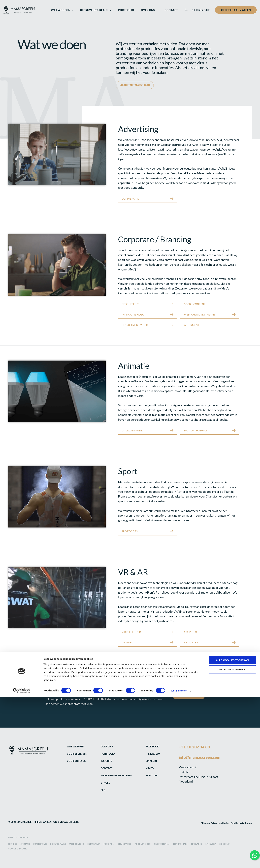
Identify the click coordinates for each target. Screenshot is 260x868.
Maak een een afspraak (136, 85)
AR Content (192, 643)
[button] (78, 10)
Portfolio (106, 754)
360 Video (191, 632)
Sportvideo (130, 531)
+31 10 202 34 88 (92, 699)
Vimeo (148, 768)
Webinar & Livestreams (200, 315)
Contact (104, 768)
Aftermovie (192, 325)
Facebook (151, 747)
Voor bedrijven (75, 754)
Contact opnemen (190, 695)
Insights (104, 761)
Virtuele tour (131, 632)
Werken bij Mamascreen (115, 776)
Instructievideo (133, 315)
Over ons (105, 747)
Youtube (150, 776)
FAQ (101, 790)
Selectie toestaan (232, 840)
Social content (195, 304)
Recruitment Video (135, 325)
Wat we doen (73, 747)
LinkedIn (150, 761)
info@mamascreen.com (149, 699)
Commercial (130, 199)
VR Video (128, 643)
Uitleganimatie (132, 431)
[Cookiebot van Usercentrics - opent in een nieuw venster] (21, 862)
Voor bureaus (74, 761)
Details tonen (179, 861)
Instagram (151, 754)
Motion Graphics (196, 431)
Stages (103, 783)
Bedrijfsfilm (130, 304)
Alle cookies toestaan (232, 831)
